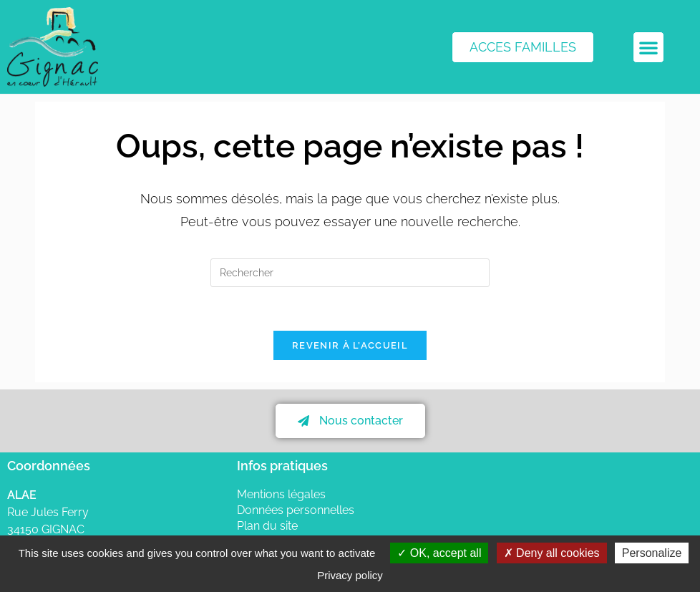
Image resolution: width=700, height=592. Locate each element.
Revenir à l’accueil (350, 345)
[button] (648, 47)
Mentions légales (281, 494)
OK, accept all (439, 553)
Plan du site (267, 526)
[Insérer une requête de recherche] (350, 273)
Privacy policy (350, 575)
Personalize (652, 553)
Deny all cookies (552, 553)
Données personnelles (296, 510)
